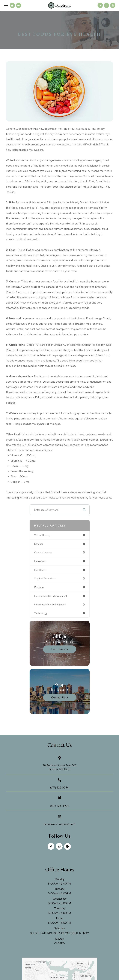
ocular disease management (50, 604)
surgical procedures (45, 578)
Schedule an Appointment (60, 824)
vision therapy (42, 535)
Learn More (58, 649)
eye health (40, 570)
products (39, 587)
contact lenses (43, 552)
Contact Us (58, 697)
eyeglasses (40, 561)
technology (41, 613)
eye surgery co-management (51, 596)
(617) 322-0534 (60, 787)
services (39, 544)
